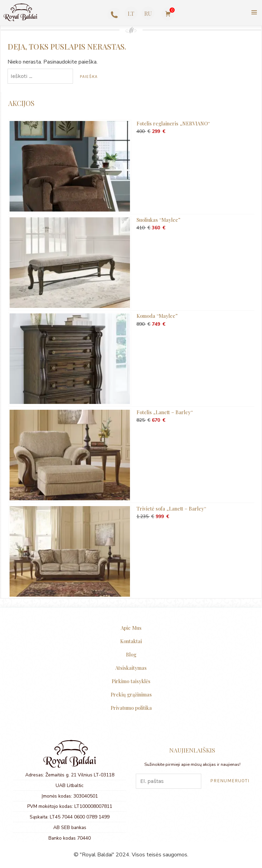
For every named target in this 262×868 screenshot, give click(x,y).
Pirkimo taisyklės (131, 681)
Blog (131, 654)
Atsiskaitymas (131, 668)
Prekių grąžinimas (131, 694)
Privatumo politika (131, 708)
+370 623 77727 (113, 14)
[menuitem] (131, 13)
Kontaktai (131, 641)
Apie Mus (131, 628)
